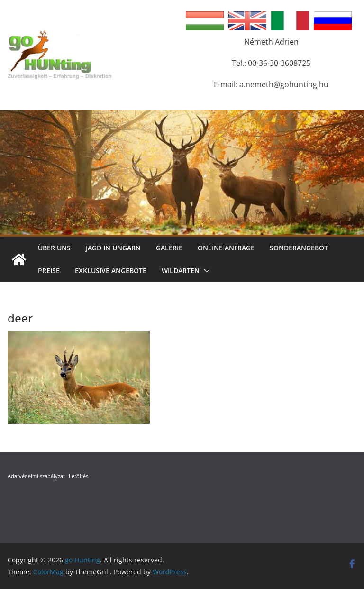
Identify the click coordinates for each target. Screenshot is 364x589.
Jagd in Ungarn (113, 248)
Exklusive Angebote (111, 271)
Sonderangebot (299, 248)
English (247, 21)
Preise (49, 271)
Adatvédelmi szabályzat (36, 476)
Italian (290, 21)
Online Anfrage (226, 248)
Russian (333, 21)
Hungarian (205, 21)
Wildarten (181, 271)
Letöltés (78, 476)
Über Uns (54, 248)
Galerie (169, 248)
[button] (205, 271)
